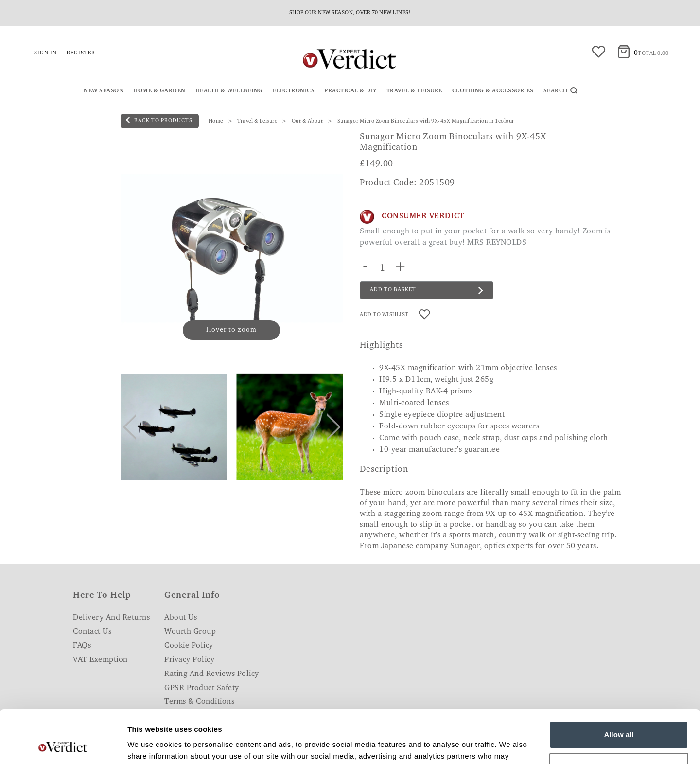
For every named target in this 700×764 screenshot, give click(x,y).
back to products (159, 120)
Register (81, 53)
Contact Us (92, 632)
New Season (104, 91)
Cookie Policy (189, 646)
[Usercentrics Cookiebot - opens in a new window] (63, 745)
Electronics (294, 91)
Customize (619, 717)
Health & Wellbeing (229, 91)
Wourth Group (190, 632)
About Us (181, 618)
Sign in (45, 53)
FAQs (82, 646)
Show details (150, 745)
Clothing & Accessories (493, 91)
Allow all (619, 685)
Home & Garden (159, 91)
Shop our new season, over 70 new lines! (350, 13)
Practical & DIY (350, 91)
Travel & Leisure (414, 91)
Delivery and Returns (111, 618)
